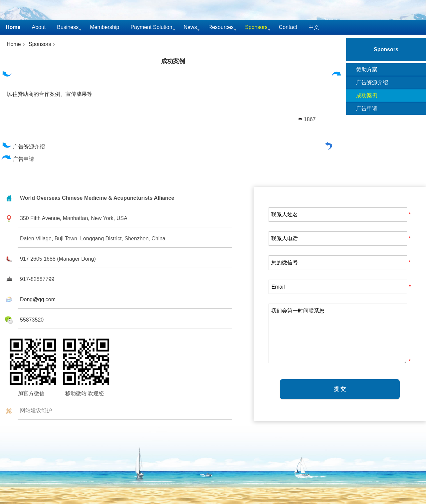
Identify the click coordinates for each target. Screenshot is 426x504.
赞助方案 (367, 69)
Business (68, 27)
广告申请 (18, 159)
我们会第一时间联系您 (338, 333)
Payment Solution (151, 27)
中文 (314, 27)
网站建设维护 (36, 410)
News (190, 27)
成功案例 (173, 61)
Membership (105, 27)
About (39, 27)
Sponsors (40, 44)
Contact (288, 27)
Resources (221, 27)
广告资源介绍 (23, 147)
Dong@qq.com (38, 299)
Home (14, 44)
